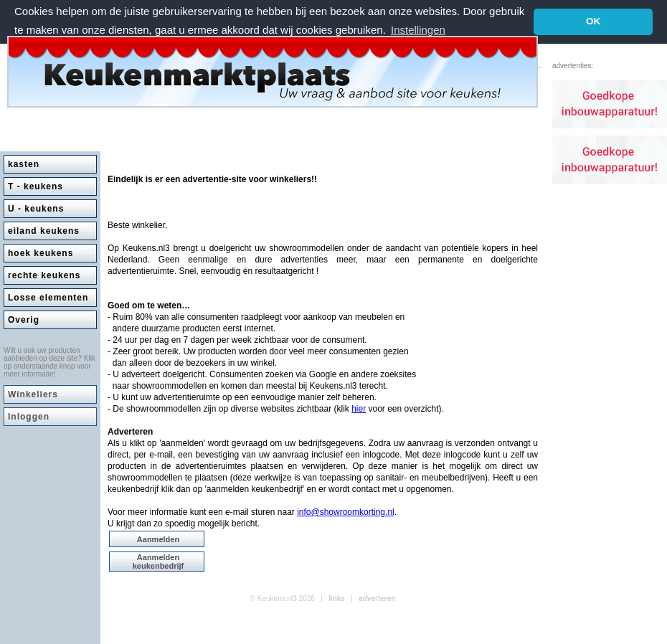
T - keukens (36, 186)
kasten (24, 164)
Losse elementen (48, 298)
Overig (24, 320)
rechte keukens (44, 275)
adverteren (377, 598)
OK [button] (593, 21)
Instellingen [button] (418, 30)
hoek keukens (41, 253)
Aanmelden (158, 539)
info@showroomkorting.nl (346, 512)
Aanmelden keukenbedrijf (159, 562)
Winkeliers (33, 394)
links (337, 598)
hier (359, 409)
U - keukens (36, 209)
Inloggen (29, 417)
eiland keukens (44, 231)
